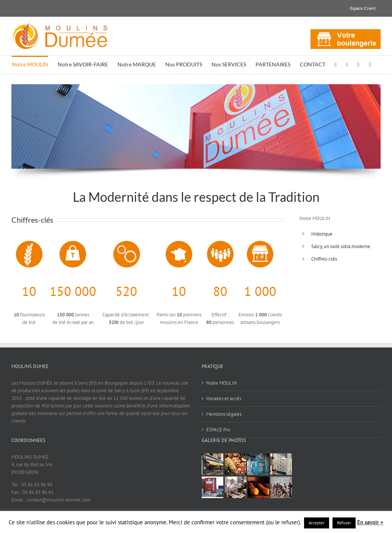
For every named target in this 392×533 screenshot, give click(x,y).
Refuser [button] (344, 523)
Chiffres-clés (324, 259)
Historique (322, 234)
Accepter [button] (317, 523)
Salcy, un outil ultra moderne (341, 246)
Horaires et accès (224, 399)
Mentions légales (224, 414)
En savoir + (370, 522)
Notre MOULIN (222, 383)
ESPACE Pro (218, 430)
